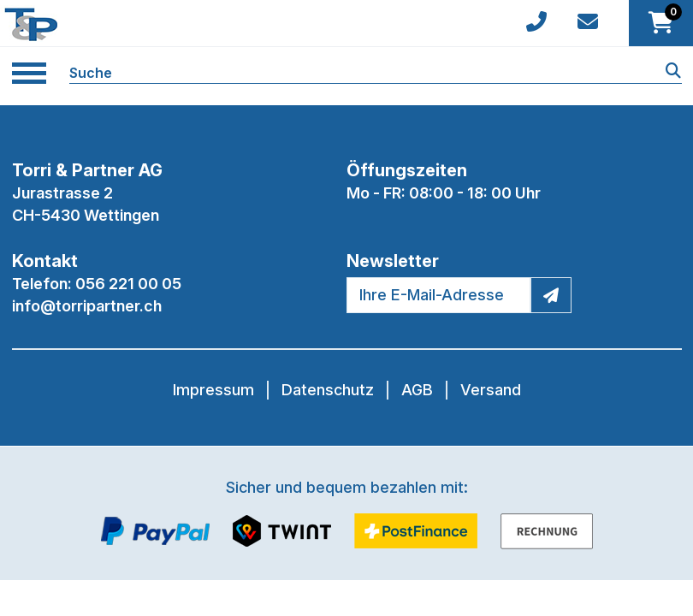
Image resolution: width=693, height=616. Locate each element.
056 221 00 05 (128, 284)
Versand (491, 390)
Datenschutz (328, 390)
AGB (417, 390)
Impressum (213, 390)
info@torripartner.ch (87, 306)
